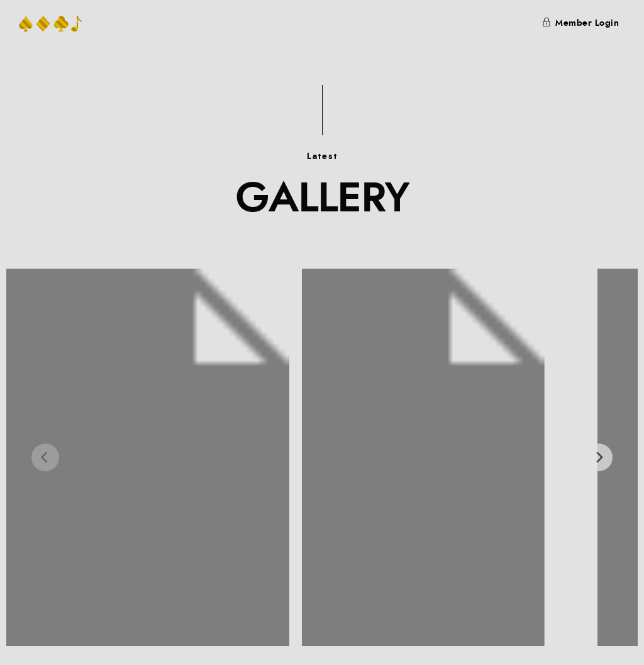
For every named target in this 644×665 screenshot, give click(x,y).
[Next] (599, 457)
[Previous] (45, 457)
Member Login (581, 23)
